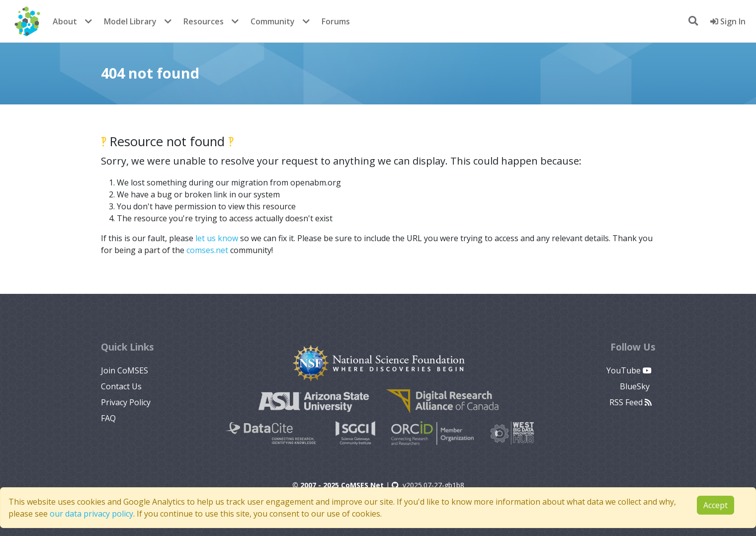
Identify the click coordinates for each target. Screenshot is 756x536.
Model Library (130, 21)
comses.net (207, 250)
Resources (204, 21)
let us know (217, 238)
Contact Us (121, 386)
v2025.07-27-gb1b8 (428, 485)
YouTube (629, 370)
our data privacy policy (91, 514)
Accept (715, 505)
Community (273, 21)
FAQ (108, 418)
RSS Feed (630, 402)
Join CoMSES (125, 370)
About (65, 21)
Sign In (728, 21)
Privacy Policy (126, 402)
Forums (336, 21)
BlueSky (636, 386)
